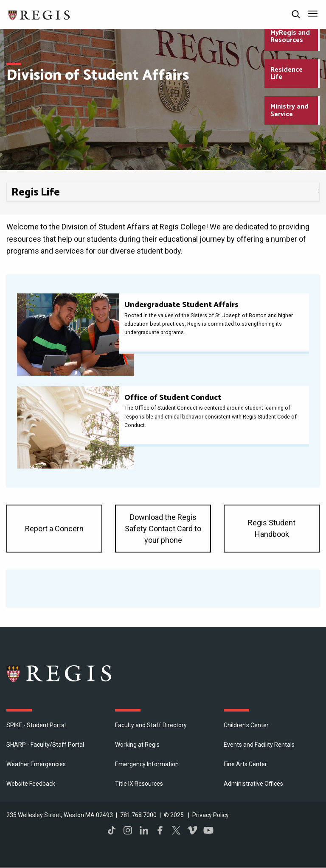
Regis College (59, 673)
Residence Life (287, 74)
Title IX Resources (139, 784)
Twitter (176, 830)
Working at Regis (137, 745)
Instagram (128, 830)
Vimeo (192, 830)
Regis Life (36, 193)
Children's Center (246, 725)
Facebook (160, 830)
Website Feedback (31, 784)
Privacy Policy (211, 815)
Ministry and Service (289, 110)
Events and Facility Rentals (259, 745)
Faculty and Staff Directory (151, 725)
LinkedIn (144, 830)
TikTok (112, 830)
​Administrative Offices (253, 784)
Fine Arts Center (245, 764)
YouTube (208, 830)
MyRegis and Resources (290, 37)
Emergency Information (147, 764)
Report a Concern (54, 529)
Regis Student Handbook (272, 528)
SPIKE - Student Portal (36, 725)
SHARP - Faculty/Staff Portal (45, 745)
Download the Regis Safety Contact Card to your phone (163, 529)
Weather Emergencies (36, 764)
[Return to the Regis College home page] (39, 14)
